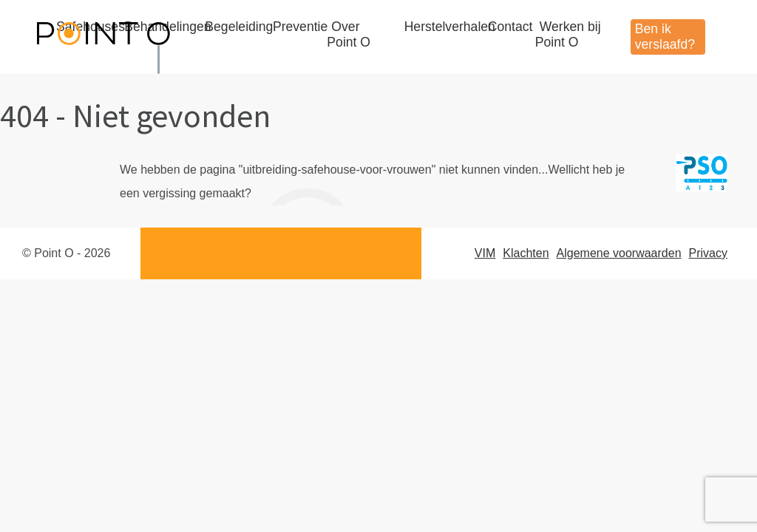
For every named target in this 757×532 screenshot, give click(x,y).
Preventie (300, 27)
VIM (485, 253)
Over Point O (349, 34)
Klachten (526, 253)
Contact (510, 27)
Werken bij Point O (568, 34)
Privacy (708, 253)
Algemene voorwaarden (619, 253)
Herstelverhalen (450, 27)
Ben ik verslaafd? (665, 37)
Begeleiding (239, 27)
